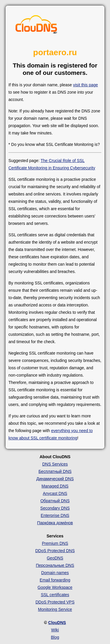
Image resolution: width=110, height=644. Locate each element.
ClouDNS (57, 623)
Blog (55, 637)
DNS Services (55, 464)
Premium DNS (55, 543)
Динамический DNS (55, 479)
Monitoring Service (55, 609)
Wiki (55, 630)
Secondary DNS (55, 508)
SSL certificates (55, 595)
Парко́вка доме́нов (55, 523)
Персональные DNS (55, 565)
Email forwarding (55, 580)
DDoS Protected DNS (55, 551)
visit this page (86, 85)
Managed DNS (55, 486)
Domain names (55, 573)
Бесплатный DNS (55, 471)
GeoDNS (55, 558)
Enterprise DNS (55, 515)
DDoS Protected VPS (55, 602)
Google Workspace (55, 587)
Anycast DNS (55, 493)
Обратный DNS (55, 501)
